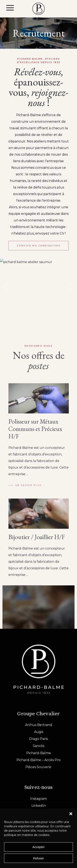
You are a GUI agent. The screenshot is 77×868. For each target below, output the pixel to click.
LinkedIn (39, 806)
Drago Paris (38, 739)
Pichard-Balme (39, 753)
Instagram (38, 799)
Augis (39, 732)
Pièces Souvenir (38, 767)
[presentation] (6, 287)
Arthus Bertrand (39, 725)
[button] (71, 814)
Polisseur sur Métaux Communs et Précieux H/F (35, 558)
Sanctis (39, 746)
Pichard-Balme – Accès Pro (38, 760)
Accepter (38, 847)
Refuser (38, 858)
